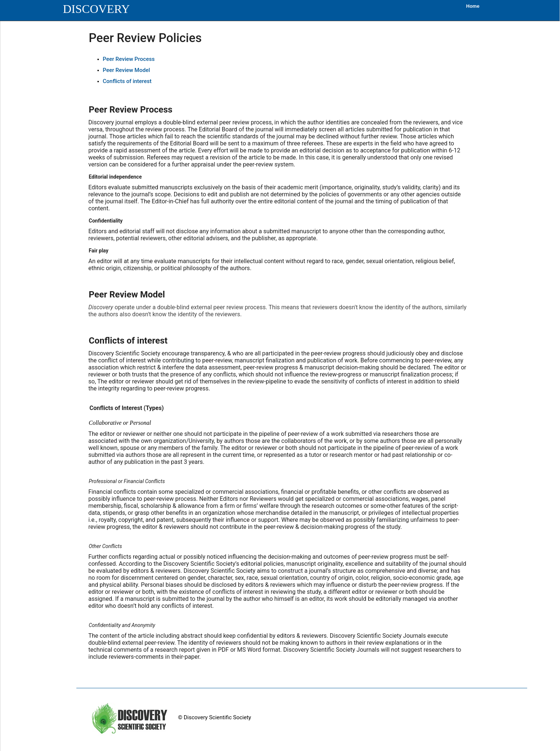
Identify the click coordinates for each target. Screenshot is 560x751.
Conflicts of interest (127, 81)
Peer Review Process (129, 59)
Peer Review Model (127, 70)
